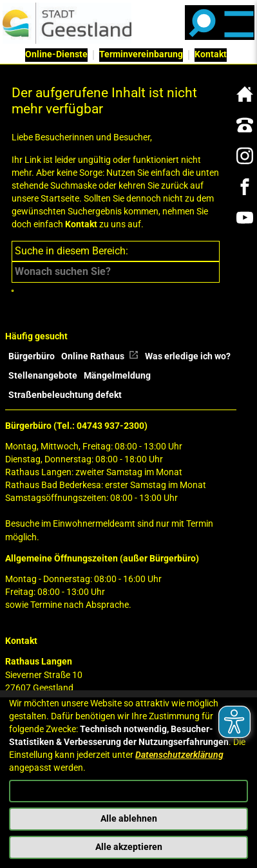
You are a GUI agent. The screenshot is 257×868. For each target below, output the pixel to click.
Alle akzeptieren (129, 847)
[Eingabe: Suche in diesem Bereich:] (116, 272)
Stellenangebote (43, 376)
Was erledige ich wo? (188, 356)
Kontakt (81, 224)
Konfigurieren (128, 790)
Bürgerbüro (32, 356)
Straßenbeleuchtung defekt (65, 395)
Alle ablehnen (129, 819)
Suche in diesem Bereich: (71, 251)
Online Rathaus (100, 356)
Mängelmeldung (117, 376)
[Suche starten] (13, 291)
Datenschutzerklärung (179, 755)
